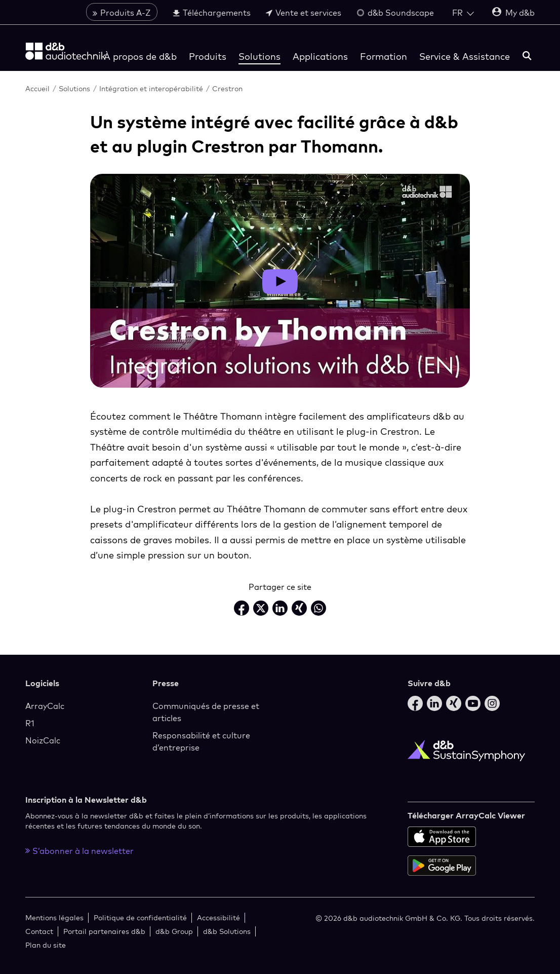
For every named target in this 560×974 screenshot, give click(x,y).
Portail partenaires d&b (104, 931)
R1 (30, 723)
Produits (208, 58)
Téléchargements (212, 14)
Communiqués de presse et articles (206, 712)
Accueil (37, 88)
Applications (320, 58)
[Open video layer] (280, 281)
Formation (384, 58)
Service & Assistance (465, 58)
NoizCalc (43, 740)
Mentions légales (54, 917)
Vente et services (304, 14)
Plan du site (46, 945)
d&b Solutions (227, 931)
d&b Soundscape (395, 14)
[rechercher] (527, 58)
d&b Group (174, 931)
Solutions (259, 58)
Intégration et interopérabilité (151, 88)
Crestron (227, 88)
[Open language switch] (463, 14)
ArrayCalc (45, 706)
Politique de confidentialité (140, 917)
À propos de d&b (140, 58)
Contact (39, 931)
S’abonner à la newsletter (79, 851)
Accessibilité (218, 917)
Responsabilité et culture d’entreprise (201, 741)
